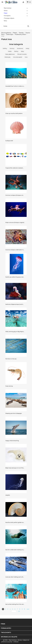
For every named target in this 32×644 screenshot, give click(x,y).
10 (24, 609)
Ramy (5, 21)
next (28, 609)
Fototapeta (7, 16)
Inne (26, 57)
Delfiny (5, 48)
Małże (10, 51)
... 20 (19, 611)
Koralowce (20, 48)
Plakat (6, 13)
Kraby (27, 48)
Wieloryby (8, 57)
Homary (12, 48)
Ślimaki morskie (22, 54)
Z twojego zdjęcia (9, 18)
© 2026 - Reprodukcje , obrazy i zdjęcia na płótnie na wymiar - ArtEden (15, 641)
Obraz (6, 11)
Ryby (22, 51)
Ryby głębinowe (10, 54)
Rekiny (16, 51)
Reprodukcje (8, 8)
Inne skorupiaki (18, 57)
